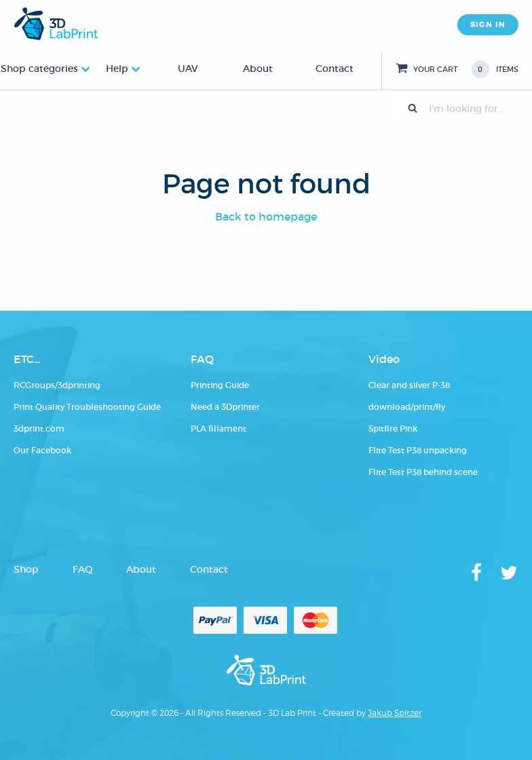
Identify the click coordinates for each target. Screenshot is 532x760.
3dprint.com (39, 429)
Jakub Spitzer (395, 713)
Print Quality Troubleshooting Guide (87, 407)
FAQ (82, 569)
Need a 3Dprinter (225, 407)
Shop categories (39, 69)
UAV (188, 69)
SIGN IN (488, 25)
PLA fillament (218, 429)
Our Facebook (42, 450)
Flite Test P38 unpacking (418, 450)
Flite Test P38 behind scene (423, 472)
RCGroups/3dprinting (57, 385)
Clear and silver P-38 (409, 385)
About (258, 69)
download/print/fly (407, 407)
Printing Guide (220, 385)
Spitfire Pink (393, 429)
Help (117, 69)
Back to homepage (266, 216)
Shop (26, 569)
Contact (335, 69)
